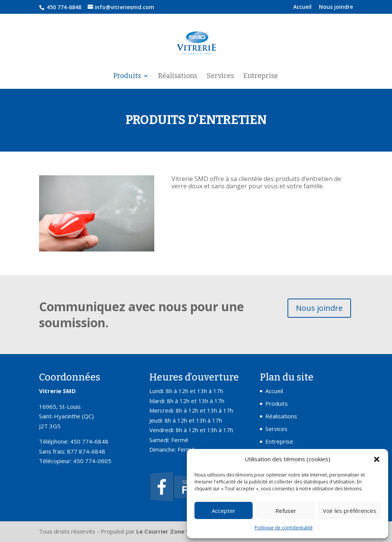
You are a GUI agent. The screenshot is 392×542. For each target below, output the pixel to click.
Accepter (224, 511)
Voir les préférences (350, 511)
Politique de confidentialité (284, 528)
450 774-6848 (63, 7)
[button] (377, 459)
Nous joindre (336, 7)
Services (220, 77)
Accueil (302, 7)
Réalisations (178, 77)
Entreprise (261, 77)
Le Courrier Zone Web (168, 531)
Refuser (286, 511)
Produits (127, 77)
